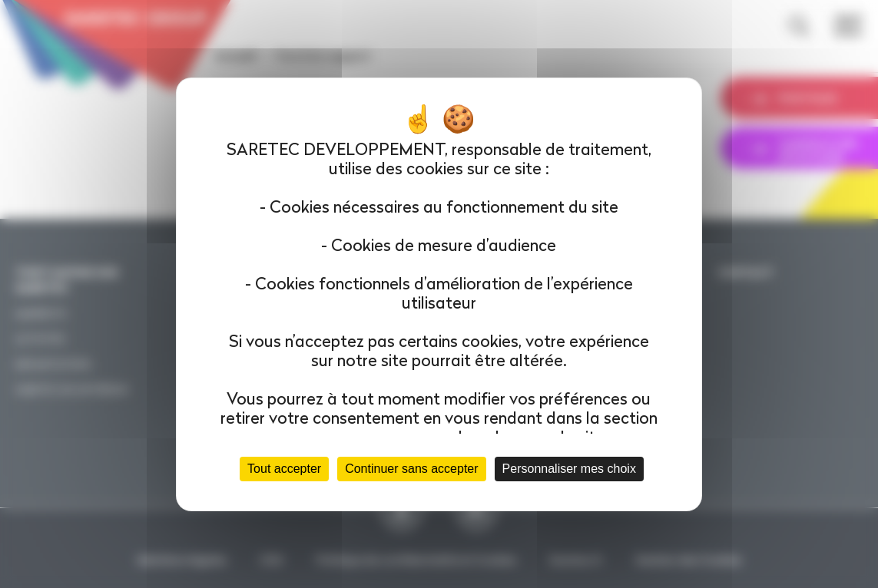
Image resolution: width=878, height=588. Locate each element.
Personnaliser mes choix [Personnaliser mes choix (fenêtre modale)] (569, 469)
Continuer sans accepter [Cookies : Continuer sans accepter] (411, 469)
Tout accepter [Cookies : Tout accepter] (284, 469)
